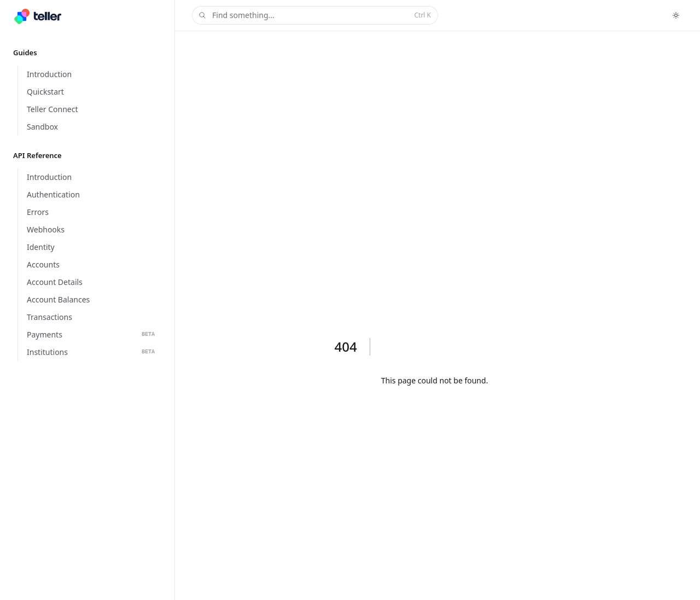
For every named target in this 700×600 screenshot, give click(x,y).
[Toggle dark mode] (676, 15)
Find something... (314, 16)
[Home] (38, 16)
